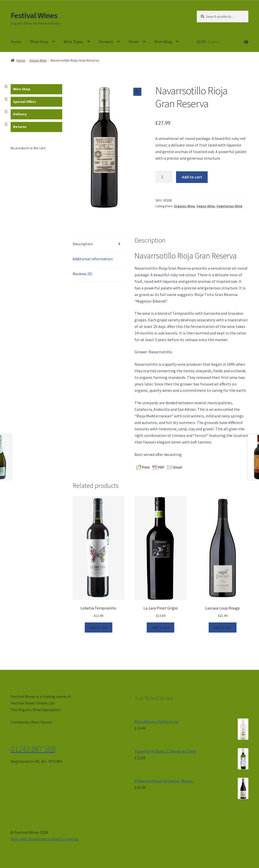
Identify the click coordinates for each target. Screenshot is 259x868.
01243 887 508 (33, 749)
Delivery (20, 114)
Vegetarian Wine (229, 206)
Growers (106, 42)
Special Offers (25, 102)
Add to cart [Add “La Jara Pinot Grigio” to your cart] (161, 627)
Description (83, 244)
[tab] (98, 244)
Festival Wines (34, 15)
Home (16, 42)
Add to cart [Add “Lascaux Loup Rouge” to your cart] (223, 627)
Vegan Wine (38, 60)
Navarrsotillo (160, 352)
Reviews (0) (82, 274)
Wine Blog (163, 42)
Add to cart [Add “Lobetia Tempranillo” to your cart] (98, 627)
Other (134, 42)
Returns (20, 127)
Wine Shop (39, 42)
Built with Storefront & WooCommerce (45, 839)
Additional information (93, 259)
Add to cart (192, 177)
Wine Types (73, 42)
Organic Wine (184, 206)
